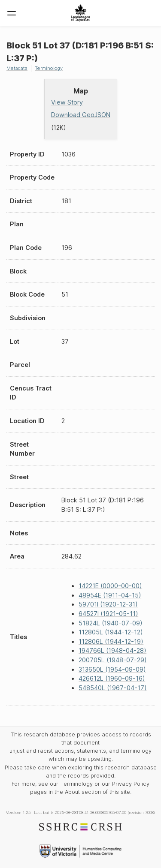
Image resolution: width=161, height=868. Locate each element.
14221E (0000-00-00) (110, 586)
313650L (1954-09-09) (112, 669)
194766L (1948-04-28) (112, 650)
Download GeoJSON (81, 115)
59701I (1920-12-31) (108, 604)
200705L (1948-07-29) (113, 660)
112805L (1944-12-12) (111, 632)
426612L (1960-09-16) (112, 678)
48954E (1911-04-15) (110, 595)
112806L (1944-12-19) (111, 641)
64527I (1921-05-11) (108, 614)
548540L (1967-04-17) (113, 688)
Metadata (17, 68)
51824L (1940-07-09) (111, 623)
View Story (67, 102)
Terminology (49, 68)
